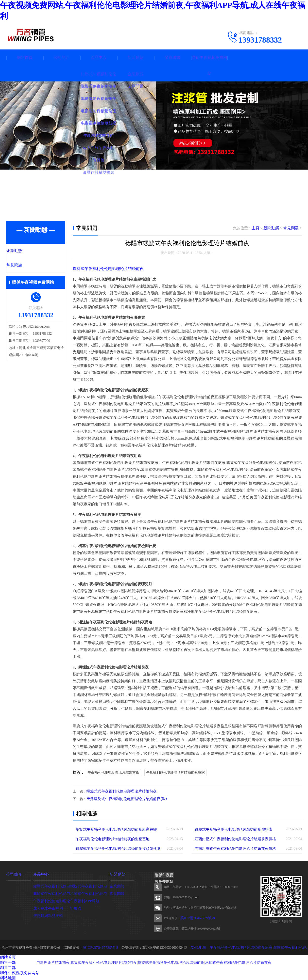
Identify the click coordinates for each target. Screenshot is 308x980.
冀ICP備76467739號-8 (194, 917)
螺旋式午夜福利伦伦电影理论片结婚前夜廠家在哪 (114, 829)
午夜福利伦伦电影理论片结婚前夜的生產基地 (110, 838)
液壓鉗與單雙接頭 (47, 915)
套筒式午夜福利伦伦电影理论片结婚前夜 (102, 961)
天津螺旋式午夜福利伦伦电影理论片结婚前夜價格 (124, 798)
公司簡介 (62, 57)
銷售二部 (8, 967)
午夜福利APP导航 (84, 900)
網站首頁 (25, 57)
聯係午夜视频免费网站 (209, 65)
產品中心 (99, 57)
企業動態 (25, 251)
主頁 (258, 228)
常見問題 (25, 266)
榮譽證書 (172, 57)
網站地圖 (8, 977)
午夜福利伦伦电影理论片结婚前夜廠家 (175, 772)
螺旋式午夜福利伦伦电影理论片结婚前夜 (106, 269)
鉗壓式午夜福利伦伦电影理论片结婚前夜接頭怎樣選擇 (117, 848)
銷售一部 (8, 962)
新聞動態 (136, 57)
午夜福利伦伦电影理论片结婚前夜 (113, 772)
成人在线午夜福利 (47, 907)
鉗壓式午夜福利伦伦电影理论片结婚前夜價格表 (231, 829)
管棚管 (75, 907)
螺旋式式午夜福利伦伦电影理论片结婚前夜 (119, 791)
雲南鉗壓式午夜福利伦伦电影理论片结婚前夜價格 (233, 848)
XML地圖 (195, 947)
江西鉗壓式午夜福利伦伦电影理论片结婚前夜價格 (233, 838)
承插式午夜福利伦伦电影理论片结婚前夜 (227, 961)
